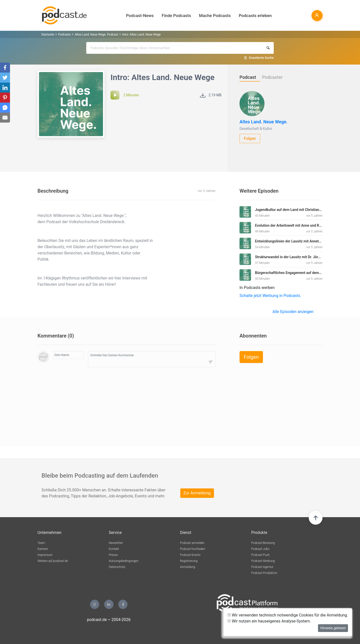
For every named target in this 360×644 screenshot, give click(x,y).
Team (41, 543)
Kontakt (114, 549)
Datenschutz (117, 567)
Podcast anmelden (192, 543)
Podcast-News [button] (140, 16)
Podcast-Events (190, 555)
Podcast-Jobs (260, 549)
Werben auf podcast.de (53, 561)
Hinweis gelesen (333, 628)
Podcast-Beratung (263, 543)
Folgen (250, 138)
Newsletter (116, 543)
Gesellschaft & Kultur (256, 129)
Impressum (45, 555)
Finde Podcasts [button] (176, 16)
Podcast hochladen (193, 549)
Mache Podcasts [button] (215, 16)
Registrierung (189, 561)
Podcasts (64, 35)
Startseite (48, 35)
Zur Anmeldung (197, 493)
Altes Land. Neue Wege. (263, 122)
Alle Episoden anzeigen (293, 312)
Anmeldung (187, 567)
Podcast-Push (260, 555)
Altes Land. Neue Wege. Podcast (96, 35)
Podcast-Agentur (262, 567)
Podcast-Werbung (263, 561)
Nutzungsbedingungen (124, 561)
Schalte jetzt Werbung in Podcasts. (270, 296)
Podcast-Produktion (264, 573)
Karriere (43, 549)
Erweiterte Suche (261, 58)
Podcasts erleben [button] (255, 16)
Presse (113, 555)
